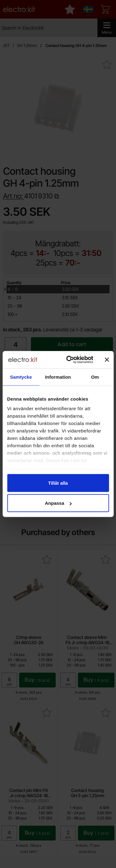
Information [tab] (58, 377)
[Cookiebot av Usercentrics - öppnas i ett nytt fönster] (69, 360)
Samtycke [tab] (21, 377)
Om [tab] (95, 377)
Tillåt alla (58, 483)
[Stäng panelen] (107, 360)
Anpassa (58, 503)
